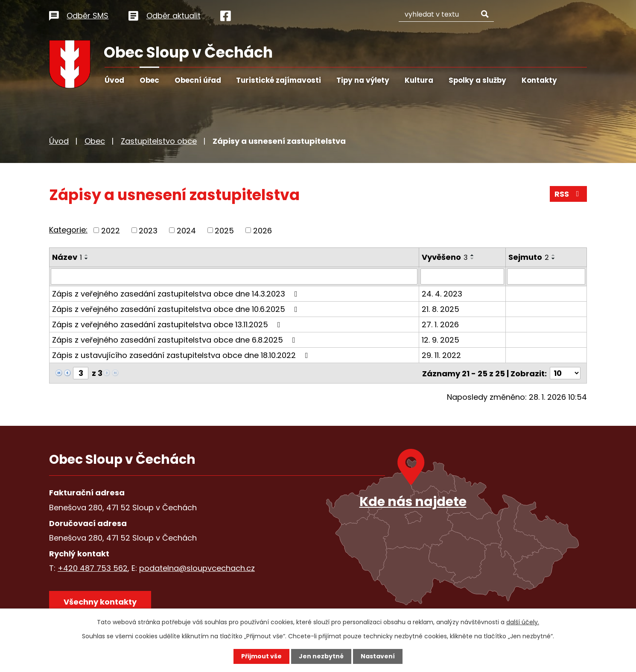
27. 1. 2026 (441, 324)
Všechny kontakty (100, 601)
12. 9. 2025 (441, 340)
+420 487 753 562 (93, 568)
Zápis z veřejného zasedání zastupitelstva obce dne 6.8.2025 (175, 340)
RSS (569, 194)
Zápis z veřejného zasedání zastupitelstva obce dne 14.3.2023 (177, 294)
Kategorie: (68, 230)
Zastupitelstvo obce (159, 141)
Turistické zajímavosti (279, 80)
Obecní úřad (198, 80)
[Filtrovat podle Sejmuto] (546, 276)
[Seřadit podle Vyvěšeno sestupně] (473, 259)
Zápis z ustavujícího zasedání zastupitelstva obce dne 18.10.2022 (182, 355)
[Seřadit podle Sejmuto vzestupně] (554, 255)
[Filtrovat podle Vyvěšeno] (463, 276)
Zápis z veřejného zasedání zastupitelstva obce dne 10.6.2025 (177, 309)
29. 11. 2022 (442, 355)
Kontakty (539, 80)
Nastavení (378, 656)
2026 (263, 230)
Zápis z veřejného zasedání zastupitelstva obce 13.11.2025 (168, 324)
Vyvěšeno (445, 257)
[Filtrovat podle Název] (234, 276)
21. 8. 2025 (441, 309)
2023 (148, 230)
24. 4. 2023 (442, 294)
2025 (224, 230)
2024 (186, 230)
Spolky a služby (477, 80)
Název (67, 257)
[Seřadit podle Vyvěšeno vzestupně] (473, 255)
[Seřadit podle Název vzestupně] (87, 255)
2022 (111, 230)
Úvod (114, 80)
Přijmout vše (261, 656)
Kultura (419, 80)
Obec (149, 80)
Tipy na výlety (363, 80)
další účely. (523, 622)
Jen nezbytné (321, 656)
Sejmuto (529, 257)
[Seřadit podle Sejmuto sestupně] (554, 259)
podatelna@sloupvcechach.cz (197, 568)
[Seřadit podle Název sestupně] (87, 259)
